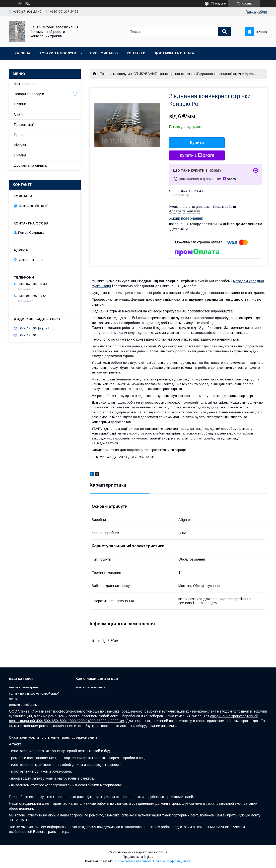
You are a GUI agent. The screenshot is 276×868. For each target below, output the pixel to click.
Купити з (197, 155)
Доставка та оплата (174, 53)
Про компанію (104, 53)
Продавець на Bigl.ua (138, 857)
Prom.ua (162, 852)
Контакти (136, 53)
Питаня (20, 155)
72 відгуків (218, 3)
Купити (197, 143)
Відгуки (20, 145)
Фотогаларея (25, 84)
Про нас (21, 135)
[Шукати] (224, 32)
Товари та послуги (58, 53)
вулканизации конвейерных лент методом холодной (205, 711)
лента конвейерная (24, 687)
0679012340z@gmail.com (37, 328)
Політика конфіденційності (172, 861)
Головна (22, 53)
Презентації (24, 125)
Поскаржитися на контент (133, 861)
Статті (19, 114)
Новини (20, 104)
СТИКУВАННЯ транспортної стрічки (163, 74)
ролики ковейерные (24, 705)
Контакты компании (90, 687)
